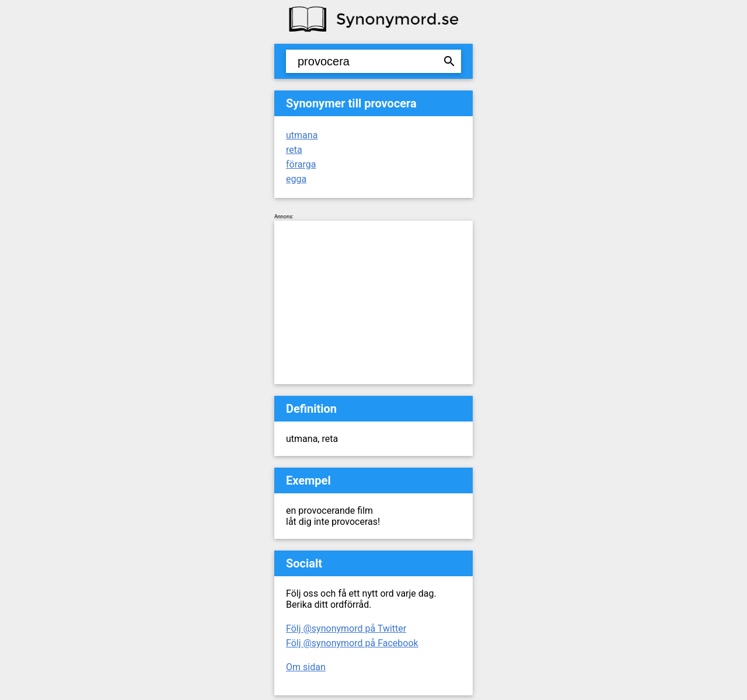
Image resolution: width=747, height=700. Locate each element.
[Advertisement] (373, 302)
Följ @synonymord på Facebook (352, 643)
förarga (301, 164)
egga (296, 179)
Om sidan (306, 667)
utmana (302, 135)
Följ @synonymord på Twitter (346, 628)
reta (294, 150)
